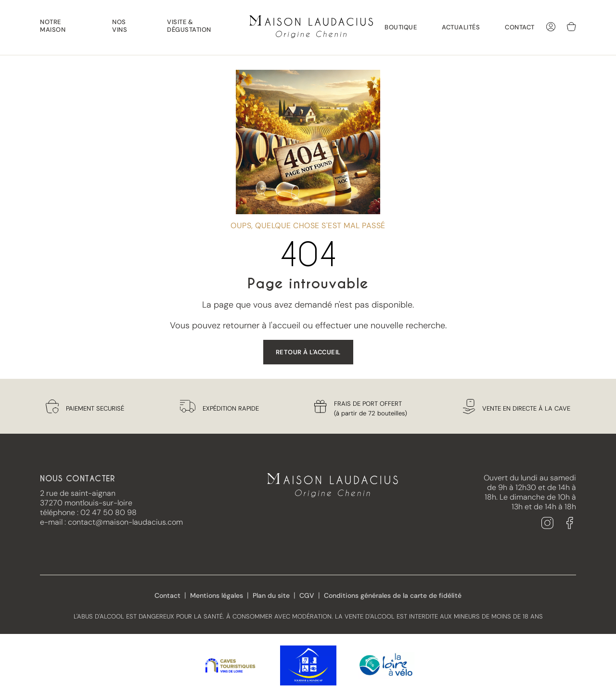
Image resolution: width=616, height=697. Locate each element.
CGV (307, 595)
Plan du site (271, 595)
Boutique (401, 27)
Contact (520, 27)
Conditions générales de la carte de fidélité (393, 595)
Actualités (461, 27)
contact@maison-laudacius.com (125, 522)
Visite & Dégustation (189, 26)
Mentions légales (217, 595)
